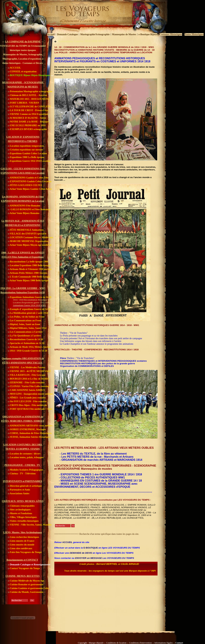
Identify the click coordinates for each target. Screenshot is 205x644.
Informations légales (164, 643)
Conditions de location (116, 643)
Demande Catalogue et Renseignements (29, 565)
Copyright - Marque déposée (91, 643)
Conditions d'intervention (140, 643)
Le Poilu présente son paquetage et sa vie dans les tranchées (89, 336)
